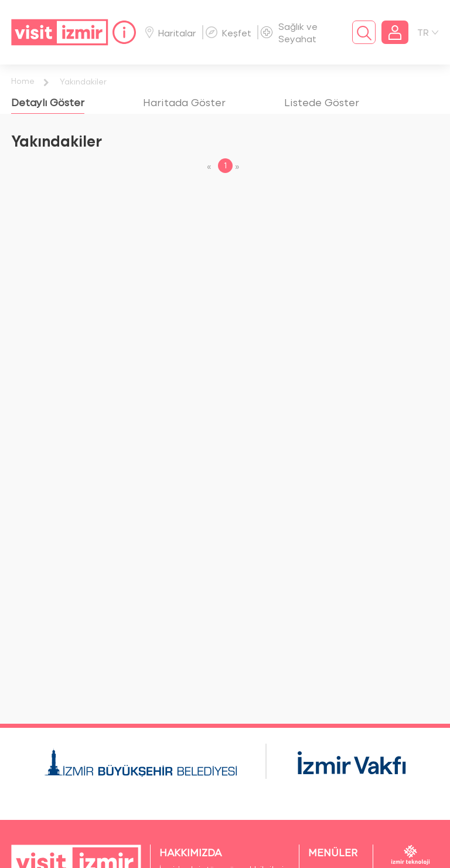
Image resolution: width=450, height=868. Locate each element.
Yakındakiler (83, 81)
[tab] (48, 102)
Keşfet (229, 33)
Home (23, 81)
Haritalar (171, 33)
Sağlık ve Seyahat (289, 32)
